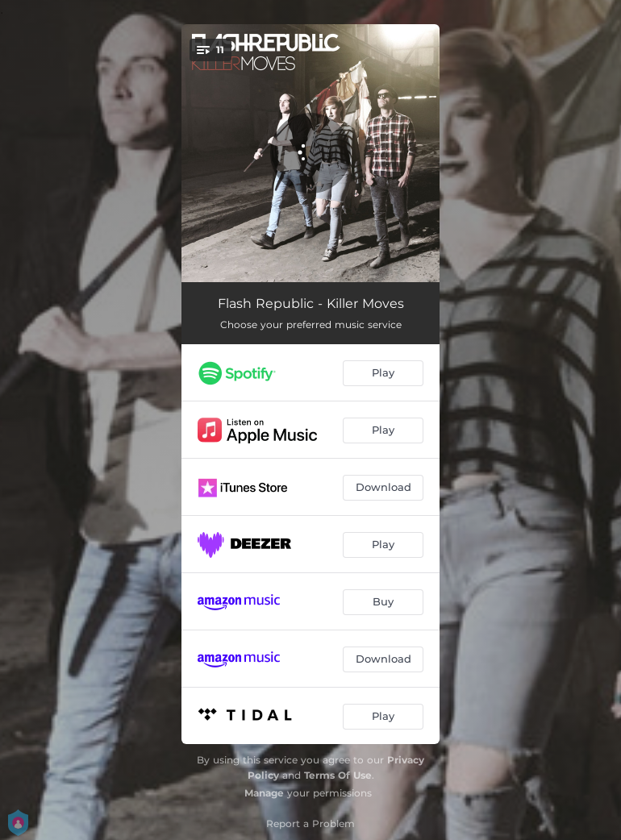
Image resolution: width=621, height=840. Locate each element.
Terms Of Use (338, 775)
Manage (264, 793)
